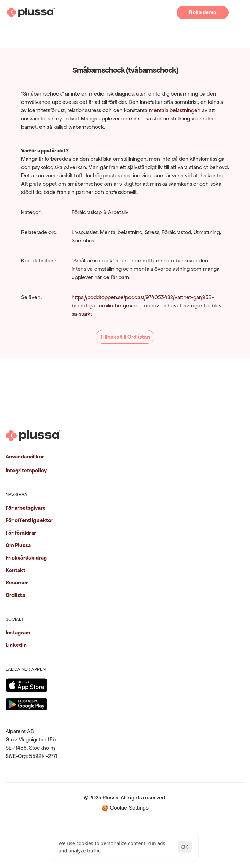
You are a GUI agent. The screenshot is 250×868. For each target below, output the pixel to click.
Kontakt (15, 570)
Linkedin (16, 645)
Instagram (18, 632)
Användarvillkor (25, 457)
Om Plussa (18, 545)
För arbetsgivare (26, 508)
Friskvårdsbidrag (26, 558)
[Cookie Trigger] (125, 808)
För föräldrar (21, 533)
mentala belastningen (175, 110)
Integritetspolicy (26, 470)
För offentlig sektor (29, 520)
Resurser (17, 583)
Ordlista (15, 595)
